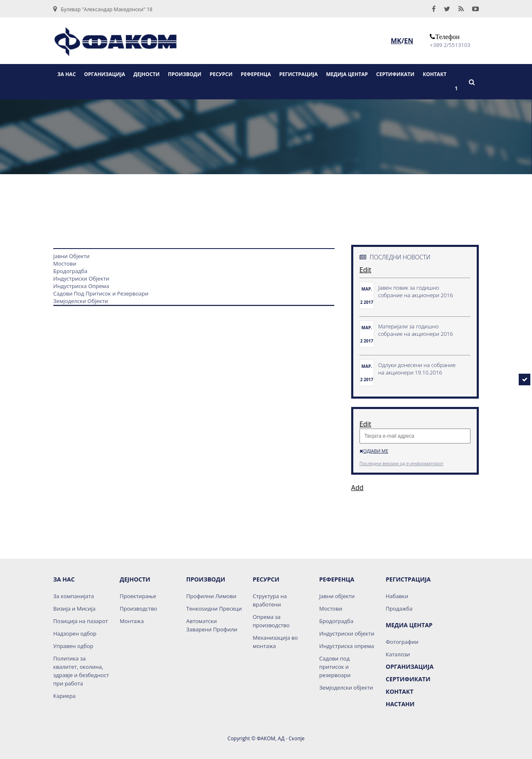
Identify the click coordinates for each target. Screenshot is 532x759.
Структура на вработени (270, 600)
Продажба (399, 609)
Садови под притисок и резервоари (335, 667)
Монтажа (132, 621)
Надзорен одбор (75, 633)
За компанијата (74, 596)
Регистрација (408, 579)
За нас (64, 579)
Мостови (65, 264)
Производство (138, 609)
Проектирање (138, 596)
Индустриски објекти (347, 633)
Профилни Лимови (211, 596)
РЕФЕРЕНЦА (256, 74)
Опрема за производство (271, 621)
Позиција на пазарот (81, 621)
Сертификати (408, 679)
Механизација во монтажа (275, 642)
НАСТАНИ (400, 704)
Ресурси (266, 579)
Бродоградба (70, 271)
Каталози (398, 654)
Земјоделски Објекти (81, 301)
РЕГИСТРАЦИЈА (299, 74)
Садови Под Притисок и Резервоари (101, 293)
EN (409, 41)
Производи (206, 579)
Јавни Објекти (71, 256)
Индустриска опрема (347, 646)
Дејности (135, 579)
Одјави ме (374, 451)
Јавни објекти (337, 596)
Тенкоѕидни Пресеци (214, 609)
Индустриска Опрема (81, 286)
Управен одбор (73, 646)
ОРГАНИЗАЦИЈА (105, 74)
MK (396, 41)
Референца (337, 579)
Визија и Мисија (74, 609)
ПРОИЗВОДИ (185, 74)
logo (116, 44)
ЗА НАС (66, 74)
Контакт (400, 691)
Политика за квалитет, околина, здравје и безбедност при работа (81, 671)
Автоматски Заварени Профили (212, 625)
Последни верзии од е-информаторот (401, 463)
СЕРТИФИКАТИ (395, 74)
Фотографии (402, 642)
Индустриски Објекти (81, 278)
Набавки (397, 596)
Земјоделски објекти (346, 688)
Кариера (64, 696)
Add (357, 488)
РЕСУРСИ (221, 74)
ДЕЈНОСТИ (147, 74)
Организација (410, 667)
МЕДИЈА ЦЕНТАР (347, 74)
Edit (365, 270)
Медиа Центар (409, 625)
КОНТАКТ (435, 74)
